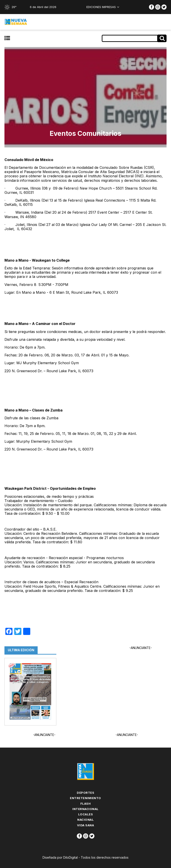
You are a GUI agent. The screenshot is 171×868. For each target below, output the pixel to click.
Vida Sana (86, 825)
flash (86, 804)
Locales (86, 814)
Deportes (85, 793)
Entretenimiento (85, 798)
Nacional (85, 820)
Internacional (85, 809)
